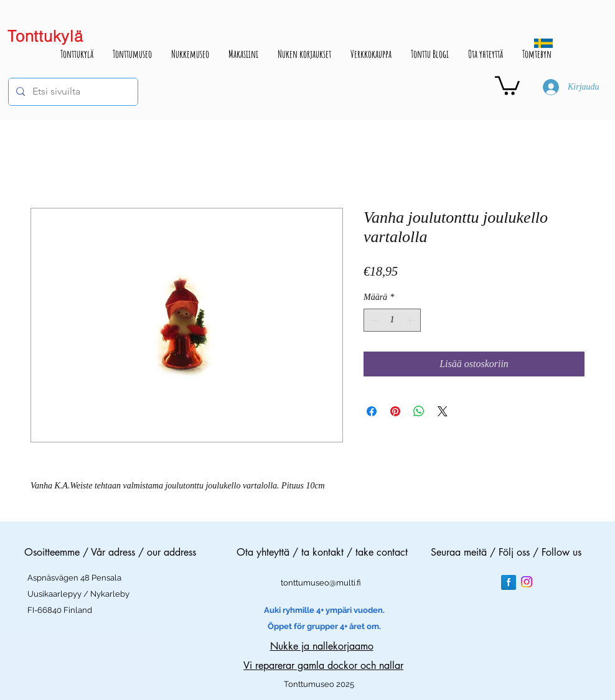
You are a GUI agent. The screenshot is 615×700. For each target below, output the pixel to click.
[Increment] (411, 320)
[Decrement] (373, 320)
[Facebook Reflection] (509, 582)
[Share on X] (443, 411)
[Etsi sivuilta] (72, 92)
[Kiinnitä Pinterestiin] (395, 411)
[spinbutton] (392, 320)
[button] (507, 85)
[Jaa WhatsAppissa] (419, 411)
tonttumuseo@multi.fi (321, 583)
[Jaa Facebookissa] (372, 411)
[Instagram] (527, 582)
